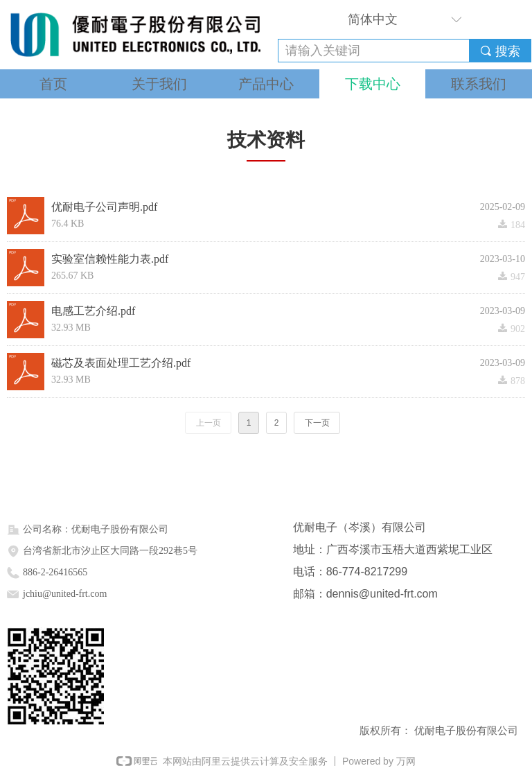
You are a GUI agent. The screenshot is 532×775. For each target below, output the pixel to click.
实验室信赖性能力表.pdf (110, 260)
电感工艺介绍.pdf (93, 312)
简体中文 (373, 19)
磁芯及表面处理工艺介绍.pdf (121, 364)
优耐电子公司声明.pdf (104, 208)
